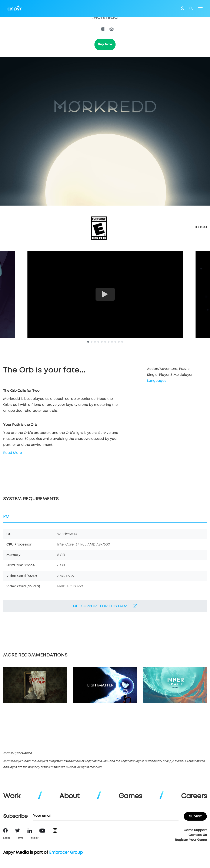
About (69, 796)
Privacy (34, 838)
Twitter (18, 830)
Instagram (55, 830)
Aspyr (15, 8)
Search (191, 8)
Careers (194, 796)
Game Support (195, 830)
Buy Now (105, 44)
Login (182, 9)
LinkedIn (30, 831)
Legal (6, 838)
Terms (20, 838)
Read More (13, 453)
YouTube (42, 831)
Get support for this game (105, 606)
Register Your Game (191, 840)
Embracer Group (66, 853)
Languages (157, 381)
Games (130, 796)
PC (6, 516)
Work (12, 796)
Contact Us (198, 835)
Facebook (5, 830)
